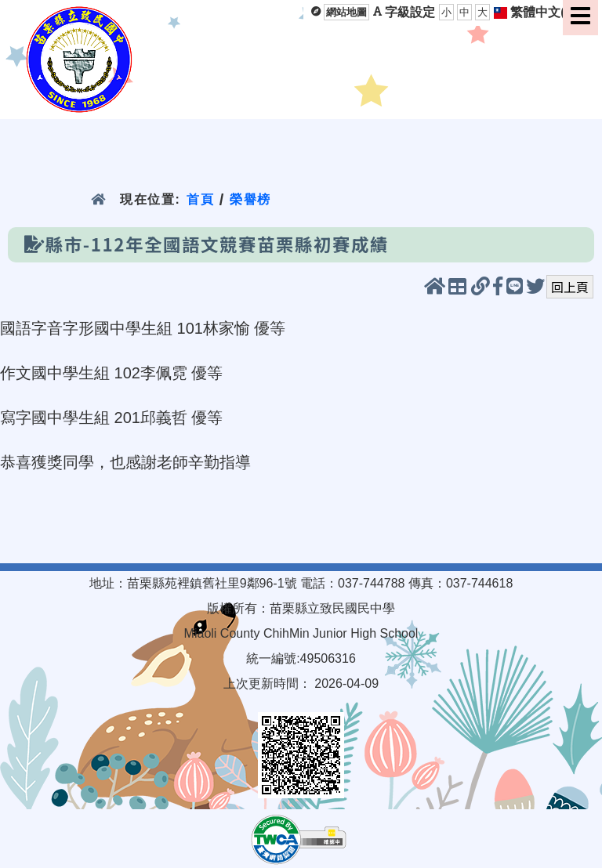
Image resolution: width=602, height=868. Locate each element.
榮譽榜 (250, 199)
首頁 (200, 199)
